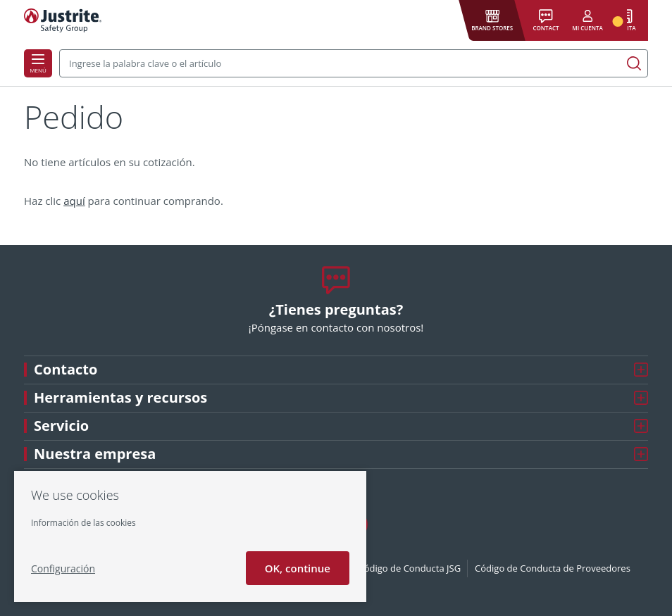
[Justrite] (63, 20)
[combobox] (354, 63)
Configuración (63, 568)
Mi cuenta (587, 28)
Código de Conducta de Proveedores (553, 568)
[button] (492, 21)
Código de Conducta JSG (410, 568)
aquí (74, 201)
